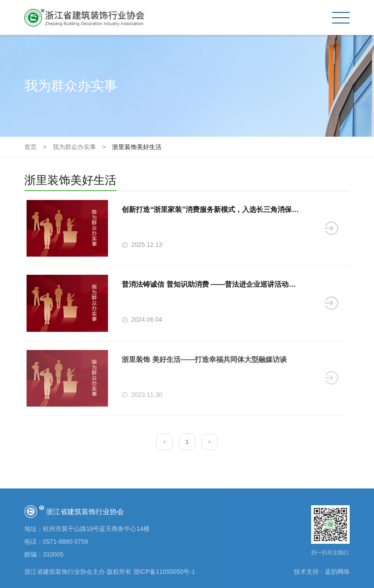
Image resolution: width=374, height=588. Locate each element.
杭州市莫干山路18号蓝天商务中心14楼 (96, 529)
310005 (53, 554)
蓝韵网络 (337, 572)
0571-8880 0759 (66, 542)
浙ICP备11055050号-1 (164, 572)
